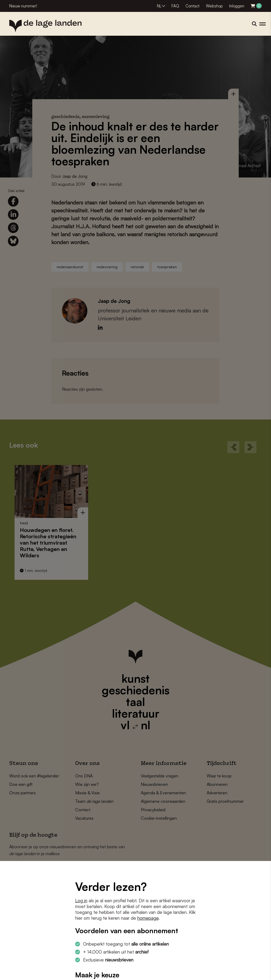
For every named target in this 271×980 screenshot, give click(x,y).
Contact (193, 6)
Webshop (214, 6)
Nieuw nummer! (23, 6)
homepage (148, 918)
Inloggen (237, 6)
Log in (81, 901)
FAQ (175, 6)
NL (159, 6)
